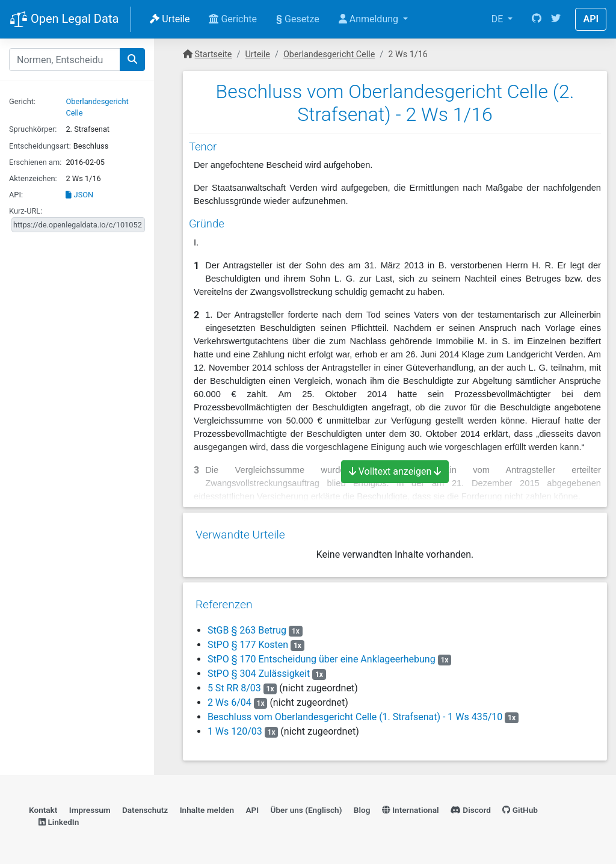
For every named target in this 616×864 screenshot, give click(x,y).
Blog (362, 807)
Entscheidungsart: (40, 146)
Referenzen (223, 600)
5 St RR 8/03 (234, 684)
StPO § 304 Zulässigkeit (258, 669)
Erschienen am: (35, 162)
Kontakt (43, 807)
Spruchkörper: (33, 129)
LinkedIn (59, 819)
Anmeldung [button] (370, 19)
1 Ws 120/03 (234, 727)
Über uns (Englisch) (306, 807)
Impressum (90, 807)
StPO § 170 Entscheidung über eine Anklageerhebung (321, 655)
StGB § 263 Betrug (246, 626)
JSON (79, 195)
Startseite (214, 54)
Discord (471, 807)
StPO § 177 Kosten (247, 640)
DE (499, 19)
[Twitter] (556, 19)
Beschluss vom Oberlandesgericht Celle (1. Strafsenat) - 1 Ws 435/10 (354, 713)
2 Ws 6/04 (229, 698)
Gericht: (22, 101)
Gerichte (233, 19)
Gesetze (298, 19)
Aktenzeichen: (33, 178)
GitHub (520, 807)
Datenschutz (145, 807)
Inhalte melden (207, 807)
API (591, 19)
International (411, 807)
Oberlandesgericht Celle (329, 54)
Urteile (170, 19)
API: (16, 195)
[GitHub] (537, 19)
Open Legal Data (64, 20)
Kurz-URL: (26, 211)
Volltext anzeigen (395, 471)
